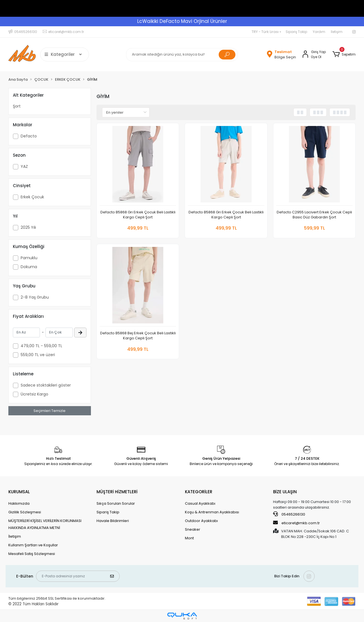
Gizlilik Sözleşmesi (25, 512)
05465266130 (289, 514)
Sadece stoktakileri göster (46, 385)
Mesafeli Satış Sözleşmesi (32, 554)
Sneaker (193, 529)
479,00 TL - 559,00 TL (41, 346)
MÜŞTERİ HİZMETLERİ (117, 492)
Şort (17, 106)
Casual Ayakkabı (200, 503)
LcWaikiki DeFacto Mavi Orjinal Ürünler (182, 21)
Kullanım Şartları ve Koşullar (33, 545)
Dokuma (29, 267)
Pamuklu (29, 258)
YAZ (24, 166)
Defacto (29, 136)
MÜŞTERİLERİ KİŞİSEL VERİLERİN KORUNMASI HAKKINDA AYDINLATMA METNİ (45, 524)
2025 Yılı (28, 227)
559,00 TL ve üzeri (38, 355)
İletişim (337, 32)
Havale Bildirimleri (113, 521)
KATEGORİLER (199, 492)
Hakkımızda (19, 503)
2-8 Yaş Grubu (35, 297)
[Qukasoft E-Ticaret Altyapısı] (182, 616)
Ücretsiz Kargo (34, 394)
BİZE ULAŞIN (285, 492)
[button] (344, 54)
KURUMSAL (19, 492)
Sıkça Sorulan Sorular (116, 503)
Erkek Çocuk (32, 197)
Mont (189, 538)
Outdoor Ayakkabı (201, 521)
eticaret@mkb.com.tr (296, 523)
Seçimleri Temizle (50, 411)
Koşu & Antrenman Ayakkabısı (212, 512)
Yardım (319, 32)
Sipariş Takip (296, 32)
